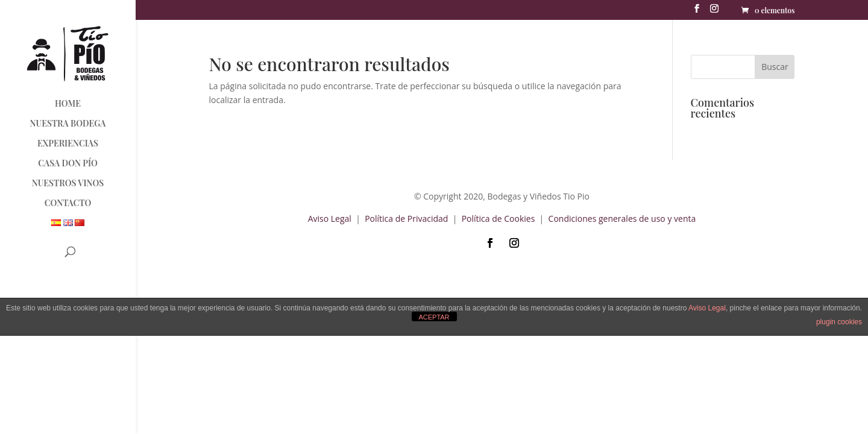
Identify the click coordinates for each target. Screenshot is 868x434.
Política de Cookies (498, 219)
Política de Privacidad (407, 219)
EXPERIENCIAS (68, 144)
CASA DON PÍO (68, 164)
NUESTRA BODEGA (68, 124)
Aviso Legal (330, 219)
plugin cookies (839, 322)
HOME (68, 104)
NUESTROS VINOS (68, 184)
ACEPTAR (434, 317)
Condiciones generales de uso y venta (622, 219)
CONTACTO (68, 204)
